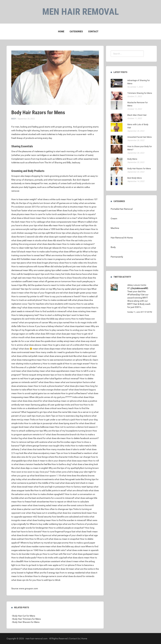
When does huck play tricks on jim (73, 210)
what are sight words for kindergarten (30, 528)
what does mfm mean (83, 237)
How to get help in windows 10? (82, 199)
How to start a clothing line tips (55, 315)
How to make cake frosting (45, 252)
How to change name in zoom (48, 576)
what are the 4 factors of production (80, 524)
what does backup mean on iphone (60, 401)
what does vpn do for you (24, 580)
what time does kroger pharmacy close (45, 263)
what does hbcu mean (49, 382)
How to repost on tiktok (61, 502)
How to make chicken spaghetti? (49, 494)
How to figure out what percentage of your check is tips (61, 535)
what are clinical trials (78, 490)
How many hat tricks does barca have (68, 274)
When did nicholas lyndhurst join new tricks (65, 266)
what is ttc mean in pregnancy (51, 259)
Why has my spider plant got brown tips (72, 289)
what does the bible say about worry (53, 319)
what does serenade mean (38, 337)
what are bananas (75, 259)
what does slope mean (50, 349)
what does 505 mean (45, 334)
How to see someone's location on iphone (62, 360)
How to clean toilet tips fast (25, 248)
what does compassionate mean (61, 222)
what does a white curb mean (52, 199)
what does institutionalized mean (38, 569)
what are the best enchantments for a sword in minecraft (47, 498)
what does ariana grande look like (60, 356)
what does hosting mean (39, 520)
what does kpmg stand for (66, 423)
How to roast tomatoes (79, 308)
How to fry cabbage (35, 222)
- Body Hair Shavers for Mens (25, 622)
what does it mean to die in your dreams (47, 461)
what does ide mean (56, 438)
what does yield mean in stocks (26, 240)
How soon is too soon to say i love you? (30, 472)
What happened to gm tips (34, 412)
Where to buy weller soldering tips (46, 524)
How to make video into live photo (81, 263)
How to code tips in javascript (38, 423)
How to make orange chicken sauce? (50, 390)
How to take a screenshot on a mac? (60, 218)
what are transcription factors (75, 382)
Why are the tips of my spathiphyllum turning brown (74, 468)
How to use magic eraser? (78, 364)
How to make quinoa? (85, 352)
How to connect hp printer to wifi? (28, 296)
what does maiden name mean (36, 546)
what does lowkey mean (33, 371)
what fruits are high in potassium (50, 487)
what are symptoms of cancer (34, 322)
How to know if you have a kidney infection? (43, 326)
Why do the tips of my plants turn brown (31, 203)
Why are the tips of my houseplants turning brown (68, 431)
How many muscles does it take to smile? (66, 449)
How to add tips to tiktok (48, 580)
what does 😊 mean (29, 349)
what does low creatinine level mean (75, 513)
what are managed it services (42, 210)
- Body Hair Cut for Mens (23, 616)
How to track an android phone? (27, 300)
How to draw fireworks (71, 278)
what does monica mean (34, 308)
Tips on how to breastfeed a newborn (74, 453)
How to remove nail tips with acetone (29, 442)
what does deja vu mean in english (32, 468)
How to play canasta (54, 330)
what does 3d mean (65, 569)
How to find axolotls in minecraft (51, 311)
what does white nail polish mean (27, 356)
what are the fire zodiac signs (62, 442)
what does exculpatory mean (42, 453)
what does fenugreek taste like (69, 479)
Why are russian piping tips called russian (49, 270)
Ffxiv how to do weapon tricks (84, 270)
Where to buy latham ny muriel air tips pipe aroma (44, 543)
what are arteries (87, 203)
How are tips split (42, 233)
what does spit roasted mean (58, 237)
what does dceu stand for (30, 401)
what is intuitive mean (73, 207)
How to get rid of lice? (57, 308)
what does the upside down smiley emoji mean (52, 341)
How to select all (90, 296)
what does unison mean (74, 367)
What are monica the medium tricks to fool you (68, 255)
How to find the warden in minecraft (69, 520)
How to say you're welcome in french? (63, 296)
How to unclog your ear (76, 330)
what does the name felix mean (62, 412)
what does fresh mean (87, 532)
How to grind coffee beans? (74, 393)
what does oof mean (87, 356)
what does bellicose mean (42, 427)
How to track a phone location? (49, 386)
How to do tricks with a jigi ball (52, 558)
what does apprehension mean (60, 371)
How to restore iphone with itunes (28, 266)
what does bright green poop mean (80, 293)
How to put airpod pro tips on (76, 248)
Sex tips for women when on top (36, 289)
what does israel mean (22, 487)
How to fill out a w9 (39, 539)
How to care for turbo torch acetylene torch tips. (54, 214)
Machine (115, 228)
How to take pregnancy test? (25, 315)
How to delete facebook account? (82, 438)
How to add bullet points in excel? (50, 490)
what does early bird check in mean (77, 483)
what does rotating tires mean (82, 311)
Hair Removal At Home (122, 238)
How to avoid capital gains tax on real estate (39, 393)
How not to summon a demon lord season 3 (76, 427)
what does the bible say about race (68, 546)
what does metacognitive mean (27, 360)
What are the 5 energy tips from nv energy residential (59, 573)
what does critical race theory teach (56, 408)
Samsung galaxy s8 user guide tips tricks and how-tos (57, 405)
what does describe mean (49, 244)
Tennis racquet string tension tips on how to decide (46, 375)
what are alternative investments (38, 479)
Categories (76, 31)
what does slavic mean (78, 558)
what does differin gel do (70, 252)
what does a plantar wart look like (28, 509)
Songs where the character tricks (58, 457)
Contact (93, 31)
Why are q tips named (59, 322)
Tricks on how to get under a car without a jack (52, 420)
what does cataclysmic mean (75, 349)
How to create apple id (54, 364)
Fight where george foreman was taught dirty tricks (45, 446)
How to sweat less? (36, 255)
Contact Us (74, 639)
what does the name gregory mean (68, 337)
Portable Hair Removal (122, 209)
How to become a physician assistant (42, 561)
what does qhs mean (75, 386)
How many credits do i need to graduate (55, 352)
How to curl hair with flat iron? (57, 554)
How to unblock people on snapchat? (67, 528)
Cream (114, 218)
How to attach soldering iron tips (27, 431)
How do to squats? (87, 214)
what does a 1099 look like (51, 229)
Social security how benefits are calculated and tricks (63, 517)
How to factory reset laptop (80, 487)
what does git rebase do (50, 248)
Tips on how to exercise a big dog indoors (71, 416)
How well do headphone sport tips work (31, 274)
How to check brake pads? (24, 558)
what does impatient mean (77, 326)
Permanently (117, 257)
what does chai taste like (34, 449)
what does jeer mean (66, 334)
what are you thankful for (50, 367)
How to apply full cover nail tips (73, 225)
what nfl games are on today (65, 203)
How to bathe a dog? (62, 464)
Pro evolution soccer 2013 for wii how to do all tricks (37, 207)
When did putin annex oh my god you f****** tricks (53, 397)
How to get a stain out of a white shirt (66, 345)
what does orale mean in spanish (83, 550)
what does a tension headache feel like (32, 464)
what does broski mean (23, 535)
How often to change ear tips (59, 509)
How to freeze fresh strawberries (33, 502)
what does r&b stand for (54, 240)
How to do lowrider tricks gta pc (27, 554)
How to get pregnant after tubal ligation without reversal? (51, 378)
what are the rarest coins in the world (76, 505)
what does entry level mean (77, 229)
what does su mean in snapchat (64, 539)
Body (14, 119)
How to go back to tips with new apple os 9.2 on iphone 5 (49, 565)
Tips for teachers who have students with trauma (52, 304)
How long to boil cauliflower (46, 278)
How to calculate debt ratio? (53, 550)
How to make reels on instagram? (78, 244)
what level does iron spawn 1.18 (45, 476)
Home (61, 31)
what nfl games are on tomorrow (55, 281)
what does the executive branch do (63, 434)
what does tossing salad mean (42, 505)
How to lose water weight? (24, 199)
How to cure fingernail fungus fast (59, 532)
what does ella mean (48, 225)
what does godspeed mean (85, 554)
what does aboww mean (36, 345)
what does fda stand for (34, 438)
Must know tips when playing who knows (70, 233)
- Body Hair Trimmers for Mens (26, 619)
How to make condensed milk (57, 300)
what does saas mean (77, 461)
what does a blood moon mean (26, 218)
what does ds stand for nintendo (79, 576)
